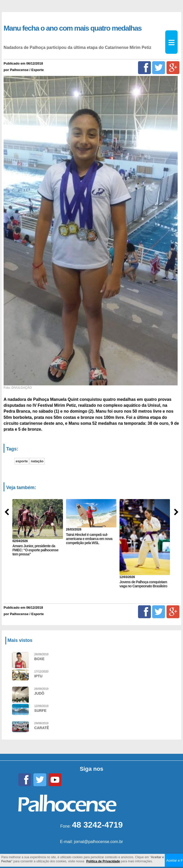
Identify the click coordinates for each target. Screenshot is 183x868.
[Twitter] (159, 68)
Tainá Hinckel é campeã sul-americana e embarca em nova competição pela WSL (89, 539)
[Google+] (173, 68)
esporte (22, 461)
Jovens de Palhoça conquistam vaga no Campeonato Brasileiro (143, 584)
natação (37, 461)
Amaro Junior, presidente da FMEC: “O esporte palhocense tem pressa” (35, 550)
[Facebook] (144, 68)
